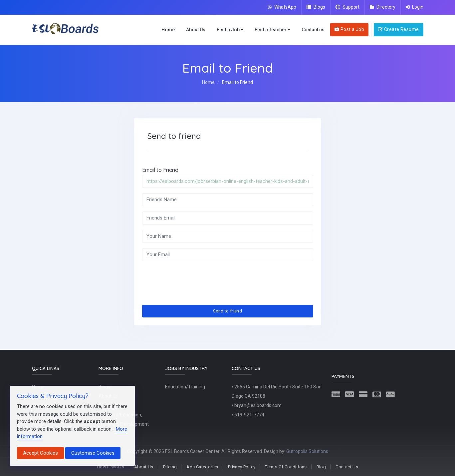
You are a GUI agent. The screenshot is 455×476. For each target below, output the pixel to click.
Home (168, 30)
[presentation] (193, 279)
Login (415, 7)
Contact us (313, 30)
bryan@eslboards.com (257, 405)
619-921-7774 (248, 415)
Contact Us (347, 467)
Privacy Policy (242, 467)
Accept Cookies (40, 453)
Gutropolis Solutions (307, 451)
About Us (196, 30)
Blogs (316, 7)
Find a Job (230, 30)
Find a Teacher (272, 30)
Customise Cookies (93, 453)
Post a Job (349, 29)
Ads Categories (202, 467)
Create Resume (398, 29)
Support (347, 7)
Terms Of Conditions (286, 467)
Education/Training (185, 387)
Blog (321, 467)
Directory (383, 7)
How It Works (111, 467)
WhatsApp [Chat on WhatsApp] (282, 7)
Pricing (170, 467)
